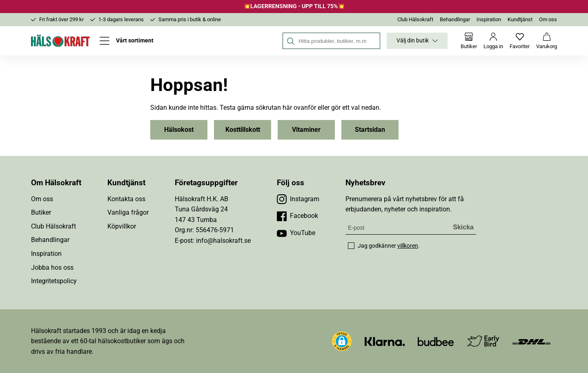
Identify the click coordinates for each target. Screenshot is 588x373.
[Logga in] (493, 41)
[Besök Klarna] (385, 341)
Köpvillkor (122, 226)
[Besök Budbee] (436, 341)
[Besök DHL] (531, 341)
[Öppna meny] (127, 41)
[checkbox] (351, 246)
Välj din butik (417, 41)
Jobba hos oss (52, 268)
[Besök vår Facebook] (297, 216)
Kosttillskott (243, 130)
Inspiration (489, 19)
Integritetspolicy (54, 281)
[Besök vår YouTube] (296, 233)
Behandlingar (455, 19)
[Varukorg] (547, 41)
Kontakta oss (126, 199)
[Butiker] (469, 41)
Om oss (548, 19)
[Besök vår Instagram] (298, 199)
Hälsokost (179, 130)
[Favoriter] (520, 41)
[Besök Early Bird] (483, 341)
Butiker (41, 212)
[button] (342, 341)
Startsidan (370, 130)
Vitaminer (306, 130)
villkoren (408, 246)
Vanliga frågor (128, 212)
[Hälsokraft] (60, 41)
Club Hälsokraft (415, 19)
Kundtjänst (520, 19)
